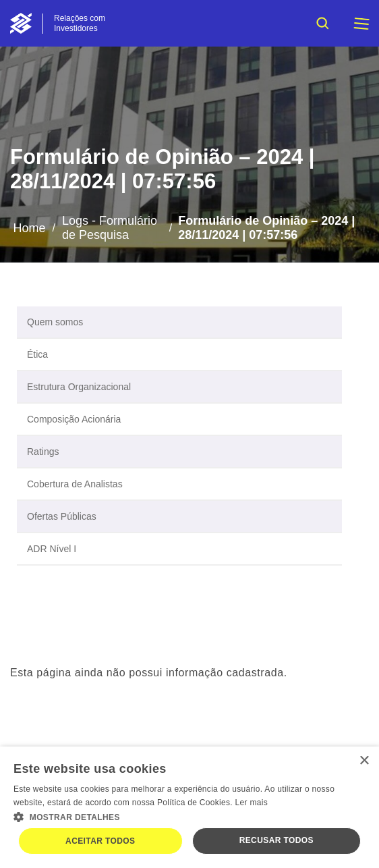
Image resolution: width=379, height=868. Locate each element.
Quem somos (55, 322)
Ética (37, 354)
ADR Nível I (52, 549)
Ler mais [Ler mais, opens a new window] (252, 803)
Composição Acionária (74, 419)
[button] (189, 816)
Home (29, 228)
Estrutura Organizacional (79, 387)
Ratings (43, 452)
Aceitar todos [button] (100, 841)
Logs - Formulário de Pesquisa (110, 228)
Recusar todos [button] (276, 840)
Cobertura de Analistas (75, 484)
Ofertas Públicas (62, 516)
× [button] (364, 761)
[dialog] (189, 807)
